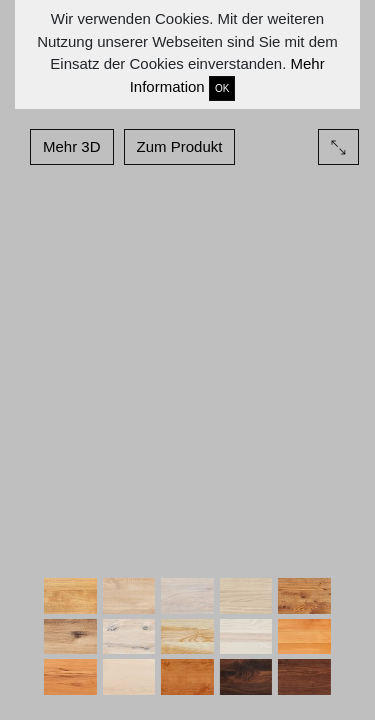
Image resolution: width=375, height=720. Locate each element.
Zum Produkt (180, 146)
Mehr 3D (72, 146)
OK (222, 88)
